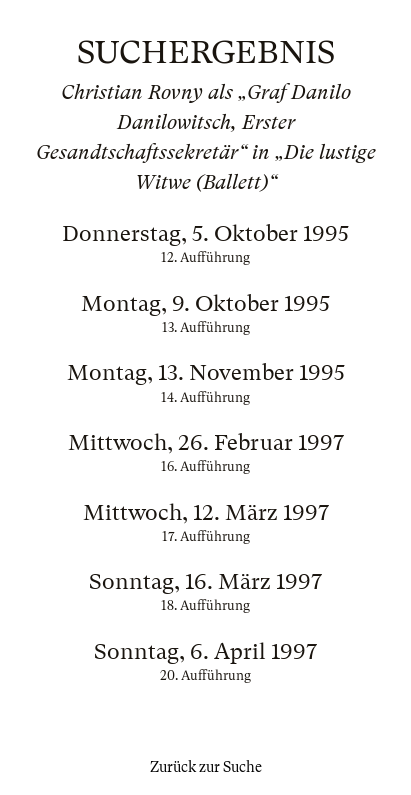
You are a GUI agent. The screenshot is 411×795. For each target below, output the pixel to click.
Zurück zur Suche (206, 767)
